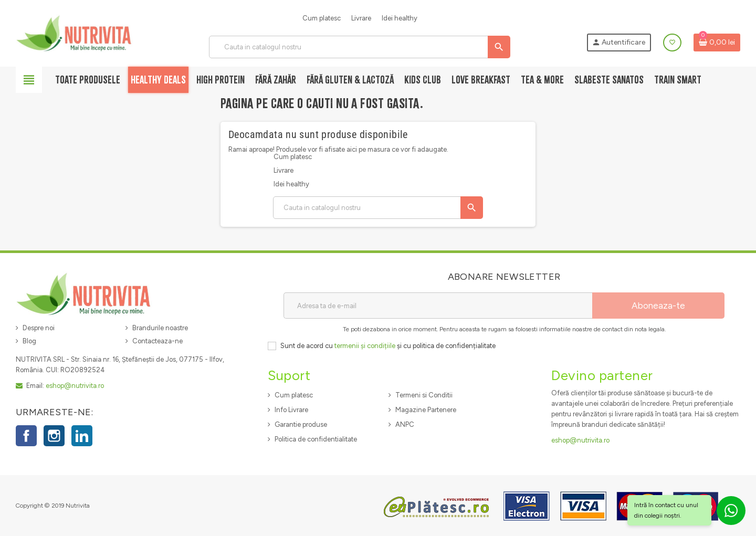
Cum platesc (322, 18)
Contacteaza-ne (157, 341)
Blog (29, 341)
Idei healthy (400, 18)
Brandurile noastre (160, 328)
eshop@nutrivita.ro (75, 386)
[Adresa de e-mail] (438, 306)
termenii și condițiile (365, 346)
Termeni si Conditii (424, 395)
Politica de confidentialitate (316, 439)
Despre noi (39, 328)
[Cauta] (359, 47)
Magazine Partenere (426, 410)
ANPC (405, 424)
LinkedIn (82, 436)
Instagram (54, 436)
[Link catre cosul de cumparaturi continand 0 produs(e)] (717, 43)
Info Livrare (291, 410)
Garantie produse (301, 424)
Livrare (361, 18)
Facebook (26, 436)
